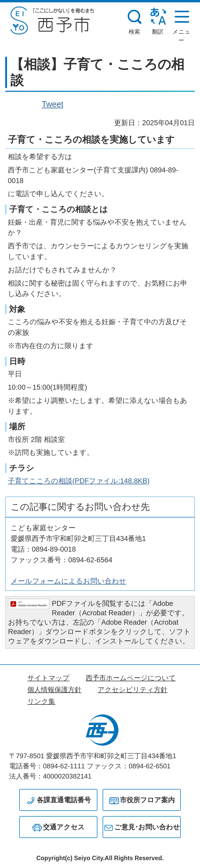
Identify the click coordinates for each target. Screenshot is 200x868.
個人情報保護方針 (54, 690)
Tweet (52, 104)
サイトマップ (48, 678)
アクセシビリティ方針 (133, 690)
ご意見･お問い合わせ (147, 827)
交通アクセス (64, 827)
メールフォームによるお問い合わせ (68, 581)
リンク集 (41, 701)
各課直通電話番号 (64, 800)
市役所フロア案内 (147, 800)
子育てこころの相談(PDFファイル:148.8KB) (79, 481)
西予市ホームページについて (131, 678)
